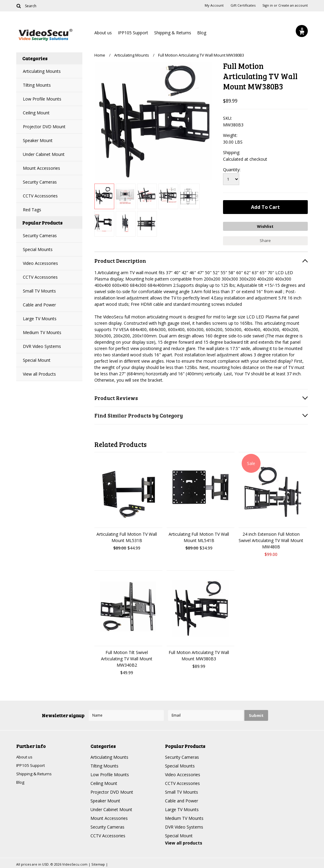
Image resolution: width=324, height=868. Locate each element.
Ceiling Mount (36, 113)
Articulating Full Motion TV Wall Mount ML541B (199, 536)
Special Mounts (38, 249)
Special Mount (37, 360)
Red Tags (32, 210)
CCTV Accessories (40, 196)
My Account (214, 5)
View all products (184, 842)
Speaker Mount (38, 140)
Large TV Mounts (40, 319)
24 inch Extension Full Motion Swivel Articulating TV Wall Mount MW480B (271, 539)
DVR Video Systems (42, 346)
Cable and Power (39, 305)
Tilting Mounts (37, 85)
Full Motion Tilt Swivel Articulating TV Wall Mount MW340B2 (127, 658)
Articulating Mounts (42, 71)
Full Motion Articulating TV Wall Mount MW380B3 (199, 655)
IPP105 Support (133, 33)
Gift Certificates (243, 5)
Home (100, 55)
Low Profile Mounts (42, 99)
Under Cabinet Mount (44, 154)
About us (103, 33)
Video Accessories (40, 263)
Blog (202, 33)
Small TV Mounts (39, 291)
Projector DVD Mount (44, 127)
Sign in (268, 5)
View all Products (39, 374)
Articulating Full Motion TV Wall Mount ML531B (127, 536)
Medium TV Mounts (42, 332)
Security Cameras (40, 182)
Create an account (293, 5)
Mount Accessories (41, 168)
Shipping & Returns (173, 33)
